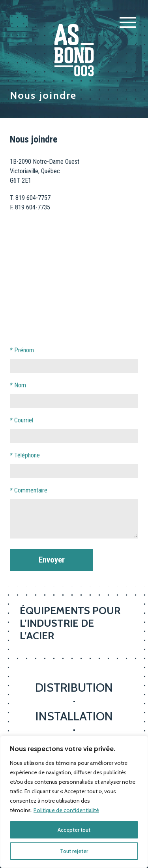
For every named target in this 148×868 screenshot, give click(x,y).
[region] (74, 802)
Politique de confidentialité (66, 810)
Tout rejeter (74, 851)
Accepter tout (74, 830)
